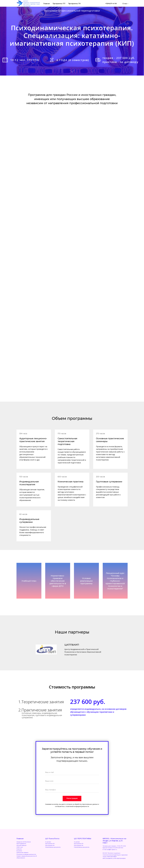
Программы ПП (59, 4)
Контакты (19, 851)
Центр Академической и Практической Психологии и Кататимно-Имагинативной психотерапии (83, 652)
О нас (125, 4)
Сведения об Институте (24, 842)
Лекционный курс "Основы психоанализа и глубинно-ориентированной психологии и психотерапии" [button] (115, 581)
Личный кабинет (21, 845)
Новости (19, 849)
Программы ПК (74, 4)
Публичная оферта (22, 852)
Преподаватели (21, 844)
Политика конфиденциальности (26, 854)
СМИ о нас (20, 847)
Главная (47, 4)
